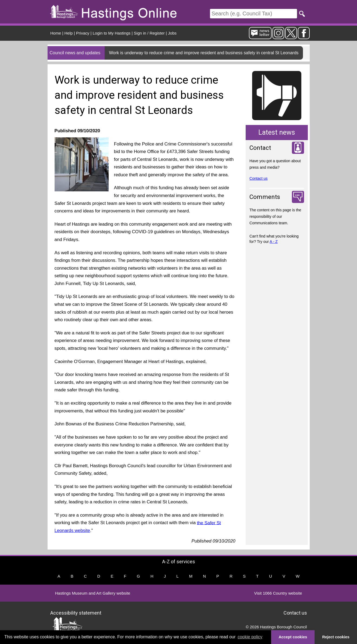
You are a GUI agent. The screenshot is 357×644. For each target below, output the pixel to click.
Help (69, 33)
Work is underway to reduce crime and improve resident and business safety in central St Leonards (204, 53)
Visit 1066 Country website (278, 593)
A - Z (274, 242)
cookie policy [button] (250, 637)
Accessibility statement (76, 613)
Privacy (83, 33)
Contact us (258, 178)
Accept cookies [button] (293, 637)
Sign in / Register (149, 33)
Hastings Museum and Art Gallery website (93, 593)
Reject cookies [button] (336, 637)
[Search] (253, 14)
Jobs (172, 33)
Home (56, 33)
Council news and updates (75, 53)
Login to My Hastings (112, 33)
